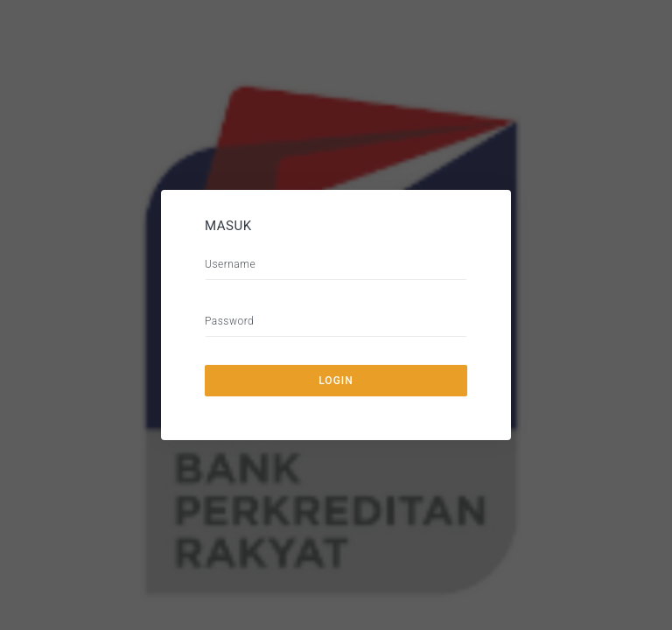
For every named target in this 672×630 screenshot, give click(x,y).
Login (336, 381)
